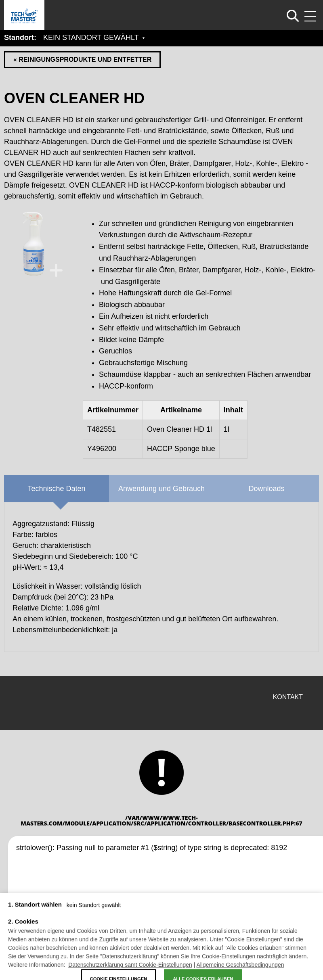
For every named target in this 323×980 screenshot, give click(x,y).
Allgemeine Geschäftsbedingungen (240, 970)
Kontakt (288, 697)
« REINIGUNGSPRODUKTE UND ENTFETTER (82, 60)
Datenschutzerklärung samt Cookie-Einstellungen (130, 970)
